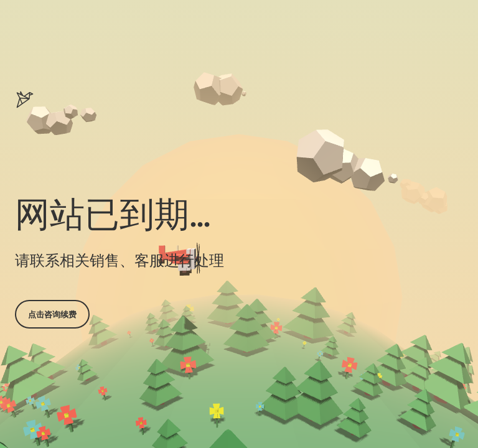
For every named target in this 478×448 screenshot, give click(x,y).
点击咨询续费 (52, 314)
